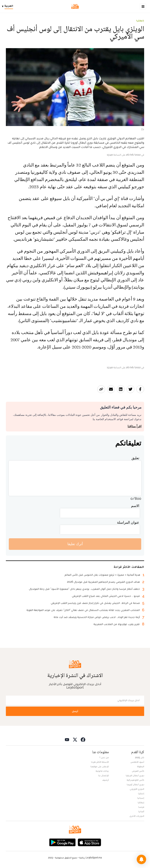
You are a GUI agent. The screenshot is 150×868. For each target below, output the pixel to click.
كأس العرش (138, 771)
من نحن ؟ (104, 757)
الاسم (135, 506)
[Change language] (8, 6)
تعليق (135, 458)
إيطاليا (141, 802)
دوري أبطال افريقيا (135, 775)
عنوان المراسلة (128, 522)
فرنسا (141, 807)
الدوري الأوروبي (137, 789)
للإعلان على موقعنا (100, 766)
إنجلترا (140, 21)
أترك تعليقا (75, 544)
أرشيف (105, 780)
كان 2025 (140, 757)
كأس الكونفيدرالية (135, 780)
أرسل (75, 711)
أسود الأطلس (137, 762)
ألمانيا (141, 811)
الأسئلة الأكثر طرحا (100, 762)
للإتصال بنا (104, 775)
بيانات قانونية (102, 771)
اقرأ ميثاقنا (134, 426)
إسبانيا (141, 798)
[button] (141, 859)
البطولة (141, 766)
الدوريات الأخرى (137, 816)
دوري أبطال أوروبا (135, 784)
